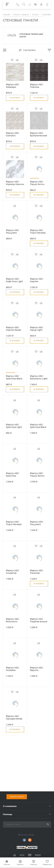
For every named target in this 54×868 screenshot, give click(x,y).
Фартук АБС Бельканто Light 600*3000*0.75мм (39, 379)
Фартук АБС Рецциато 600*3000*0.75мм (15, 233)
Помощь (8, 814)
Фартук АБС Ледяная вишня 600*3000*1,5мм (39, 622)
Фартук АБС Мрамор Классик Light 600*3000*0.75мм (15, 186)
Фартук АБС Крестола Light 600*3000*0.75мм (15, 427)
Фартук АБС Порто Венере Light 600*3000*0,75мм (39, 234)
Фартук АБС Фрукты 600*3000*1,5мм (39, 670)
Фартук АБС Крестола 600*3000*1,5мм (14, 476)
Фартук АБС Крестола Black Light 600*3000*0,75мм (15, 380)
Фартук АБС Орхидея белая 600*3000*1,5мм (14, 719)
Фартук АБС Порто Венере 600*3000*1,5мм (14, 524)
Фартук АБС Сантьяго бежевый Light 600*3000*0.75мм (15, 137)
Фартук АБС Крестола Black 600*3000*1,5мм (39, 427)
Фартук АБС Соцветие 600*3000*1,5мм (14, 573)
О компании (10, 806)
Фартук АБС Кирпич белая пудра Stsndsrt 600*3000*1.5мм (14, 331)
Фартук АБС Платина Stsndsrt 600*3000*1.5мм (39, 88)
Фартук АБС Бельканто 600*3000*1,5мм (14, 622)
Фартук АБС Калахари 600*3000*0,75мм (15, 87)
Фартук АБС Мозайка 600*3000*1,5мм (14, 670)
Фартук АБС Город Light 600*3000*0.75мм (39, 330)
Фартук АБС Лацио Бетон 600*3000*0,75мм (39, 184)
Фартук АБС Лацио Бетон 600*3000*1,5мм (39, 476)
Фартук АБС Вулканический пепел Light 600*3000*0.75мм (39, 137)
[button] (34, 178)
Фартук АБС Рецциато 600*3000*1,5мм (39, 524)
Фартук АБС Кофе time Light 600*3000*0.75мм (15, 281)
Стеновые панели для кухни (31, 35)
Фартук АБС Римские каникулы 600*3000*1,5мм (39, 574)
